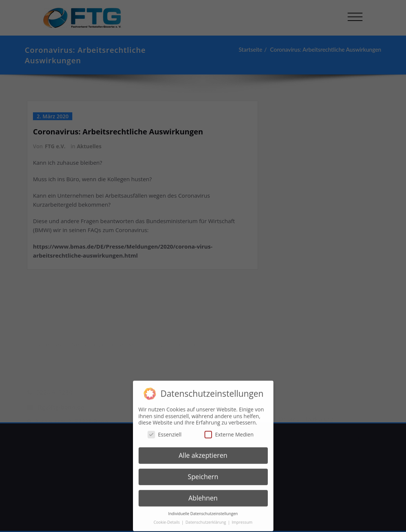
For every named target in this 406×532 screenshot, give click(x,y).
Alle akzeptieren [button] (203, 452)
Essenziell (165, 431)
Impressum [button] (242, 519)
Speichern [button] (203, 473)
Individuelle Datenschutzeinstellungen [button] (203, 510)
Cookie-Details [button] (167, 519)
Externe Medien (229, 431)
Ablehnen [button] (203, 495)
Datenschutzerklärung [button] (206, 519)
